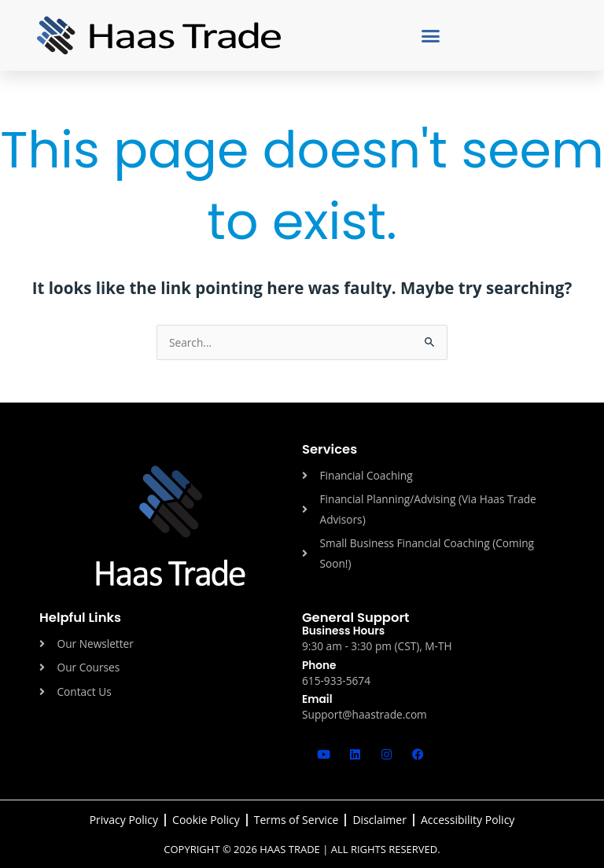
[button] (431, 35)
